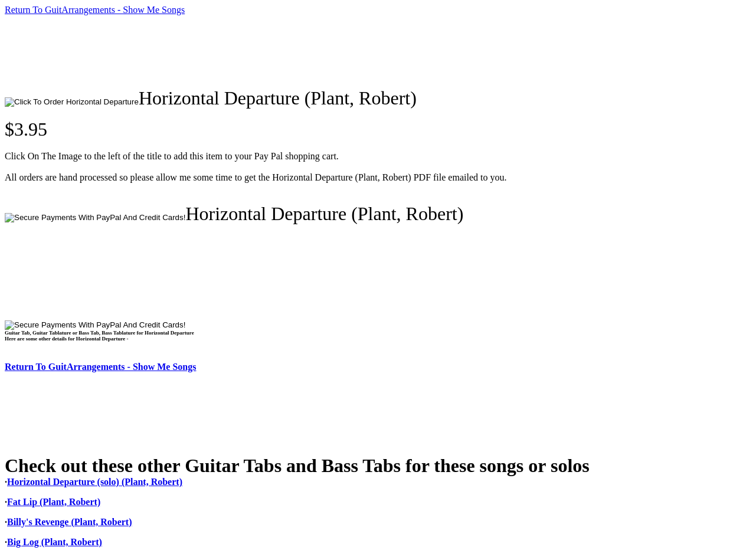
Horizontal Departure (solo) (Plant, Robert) (95, 482)
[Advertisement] (220, 51)
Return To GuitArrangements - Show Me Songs (95, 10)
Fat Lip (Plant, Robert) (54, 502)
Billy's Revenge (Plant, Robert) (70, 522)
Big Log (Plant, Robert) (55, 542)
